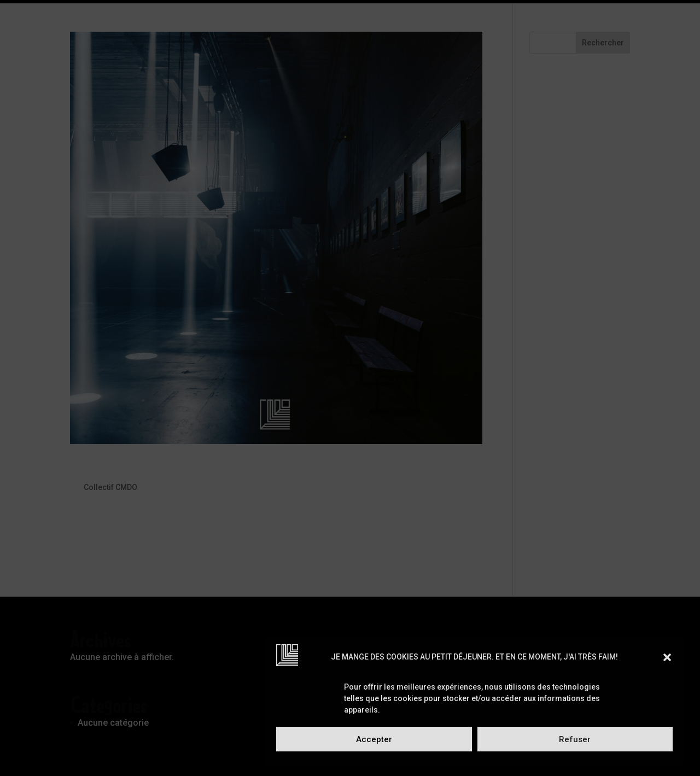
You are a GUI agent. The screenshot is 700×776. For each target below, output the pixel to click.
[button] (667, 657)
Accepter (374, 739)
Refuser (575, 739)
